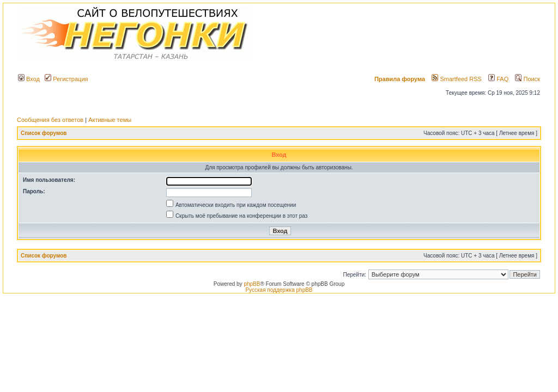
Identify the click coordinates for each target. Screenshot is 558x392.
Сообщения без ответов (50, 120)
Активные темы (110, 120)
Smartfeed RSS (456, 79)
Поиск (527, 79)
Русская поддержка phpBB (279, 290)
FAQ (498, 79)
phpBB (252, 284)
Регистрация (66, 79)
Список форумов (44, 133)
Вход (29, 79)
